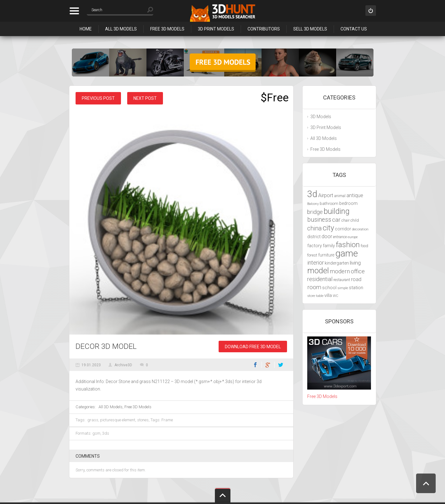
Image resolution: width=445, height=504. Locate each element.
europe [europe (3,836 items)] (353, 237)
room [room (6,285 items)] (314, 287)
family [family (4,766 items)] (329, 246)
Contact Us (354, 29)
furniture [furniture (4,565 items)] (326, 255)
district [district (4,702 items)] (314, 237)
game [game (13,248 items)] (347, 253)
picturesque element (118, 420)
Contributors (264, 29)
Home (86, 29)
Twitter (281, 365)
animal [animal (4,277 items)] (340, 196)
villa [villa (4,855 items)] (328, 295)
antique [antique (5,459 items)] (355, 195)
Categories (74, 11)
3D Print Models (216, 29)
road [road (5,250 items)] (356, 279)
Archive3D (123, 365)
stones (143, 420)
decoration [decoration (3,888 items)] (360, 229)
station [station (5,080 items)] (356, 288)
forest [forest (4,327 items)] (312, 255)
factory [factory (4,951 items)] (315, 246)
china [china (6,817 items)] (315, 228)
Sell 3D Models (310, 29)
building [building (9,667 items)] (337, 211)
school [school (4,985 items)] (329, 288)
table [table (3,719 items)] (320, 296)
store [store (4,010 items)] (311, 296)
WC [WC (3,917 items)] (336, 296)
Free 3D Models (167, 29)
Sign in (371, 11)
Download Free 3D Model (253, 347)
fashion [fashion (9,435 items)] (348, 245)
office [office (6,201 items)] (358, 271)
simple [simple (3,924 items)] (343, 288)
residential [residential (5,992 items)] (320, 279)
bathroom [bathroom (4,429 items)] (329, 203)
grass (93, 420)
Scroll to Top (426, 483)
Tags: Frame (162, 420)
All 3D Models (121, 29)
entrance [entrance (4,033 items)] (340, 237)
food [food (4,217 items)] (364, 246)
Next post (145, 98)
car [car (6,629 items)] (336, 220)
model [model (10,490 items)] (318, 270)
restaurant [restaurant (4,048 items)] (342, 280)
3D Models (321, 117)
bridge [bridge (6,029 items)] (315, 212)
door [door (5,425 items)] (327, 236)
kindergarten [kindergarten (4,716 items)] (337, 263)
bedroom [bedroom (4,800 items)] (348, 203)
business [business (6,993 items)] (319, 220)
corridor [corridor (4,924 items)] (343, 229)
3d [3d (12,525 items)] (312, 194)
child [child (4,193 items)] (355, 220)
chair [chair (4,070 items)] (345, 220)
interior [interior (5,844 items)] (315, 263)
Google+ (268, 365)
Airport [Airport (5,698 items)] (326, 195)
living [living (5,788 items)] (355, 263)
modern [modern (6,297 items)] (340, 271)
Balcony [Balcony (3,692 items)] (313, 204)
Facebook (255, 365)
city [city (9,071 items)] (328, 228)
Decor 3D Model (106, 346)
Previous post (98, 98)
